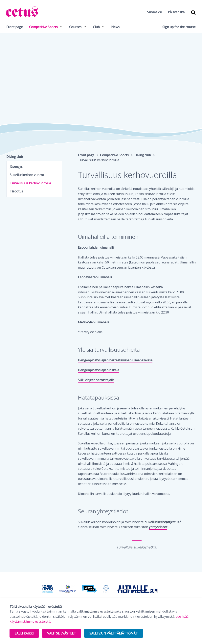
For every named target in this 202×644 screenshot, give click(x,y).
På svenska (176, 12)
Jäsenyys (16, 167)
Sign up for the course (179, 27)
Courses (75, 27)
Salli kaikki (24, 633)
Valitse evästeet (62, 633)
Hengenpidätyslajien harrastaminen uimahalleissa (115, 360)
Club (96, 27)
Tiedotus (16, 191)
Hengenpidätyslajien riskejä (99, 370)
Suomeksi (154, 12)
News (115, 27)
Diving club (15, 157)
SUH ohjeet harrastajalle (96, 380)
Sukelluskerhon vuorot (27, 175)
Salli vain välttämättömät (114, 633)
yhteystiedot (158, 527)
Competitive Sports (43, 27)
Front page (15, 27)
